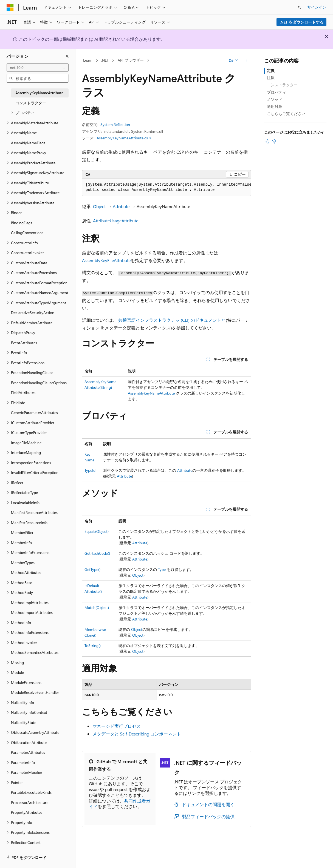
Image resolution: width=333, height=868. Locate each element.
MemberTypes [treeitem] (23, 563)
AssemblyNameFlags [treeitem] (28, 143)
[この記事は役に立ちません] (274, 141)
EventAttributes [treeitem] (24, 343)
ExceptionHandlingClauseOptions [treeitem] (39, 383)
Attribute (121, 206)
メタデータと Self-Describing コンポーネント (137, 734)
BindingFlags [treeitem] (22, 223)
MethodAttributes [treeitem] (26, 572)
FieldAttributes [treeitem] (23, 393)
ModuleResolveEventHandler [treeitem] (35, 692)
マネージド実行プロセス (117, 726)
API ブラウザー (131, 60)
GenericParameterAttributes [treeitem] (34, 413)
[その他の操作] (246, 61)
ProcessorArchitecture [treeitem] (30, 802)
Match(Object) (97, 607)
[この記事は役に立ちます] (267, 141)
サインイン (317, 7)
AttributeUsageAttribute (116, 221)
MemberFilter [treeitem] (22, 532)
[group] (166, 187)
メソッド (275, 99)
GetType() (92, 569)
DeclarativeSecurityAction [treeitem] (33, 313)
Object (99, 206)
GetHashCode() (97, 553)
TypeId (90, 470)
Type (162, 569)
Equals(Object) (97, 531)
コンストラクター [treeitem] (31, 103)
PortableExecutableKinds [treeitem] (31, 792)
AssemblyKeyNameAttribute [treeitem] (39, 93)
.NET (105, 60)
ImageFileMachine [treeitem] (26, 443)
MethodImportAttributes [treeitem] (32, 612)
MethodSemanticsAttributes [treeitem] (35, 652)
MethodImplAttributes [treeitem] (30, 603)
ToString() (93, 646)
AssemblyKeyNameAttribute (151, 393)
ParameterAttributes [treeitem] (28, 752)
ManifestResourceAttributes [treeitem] (34, 512)
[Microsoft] (10, 7)
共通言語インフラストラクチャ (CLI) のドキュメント (170, 320)
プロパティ (276, 92)
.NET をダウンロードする (302, 22)
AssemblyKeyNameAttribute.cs (122, 138)
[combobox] (38, 68)
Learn (88, 60)
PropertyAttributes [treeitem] (27, 812)
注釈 (271, 78)
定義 (271, 71)
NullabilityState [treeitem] (24, 722)
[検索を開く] (300, 7)
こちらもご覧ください (286, 113)
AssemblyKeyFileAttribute (106, 260)
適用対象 (275, 106)
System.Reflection (115, 124)
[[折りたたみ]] (67, 56)
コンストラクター (282, 85)
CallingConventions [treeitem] (27, 233)
